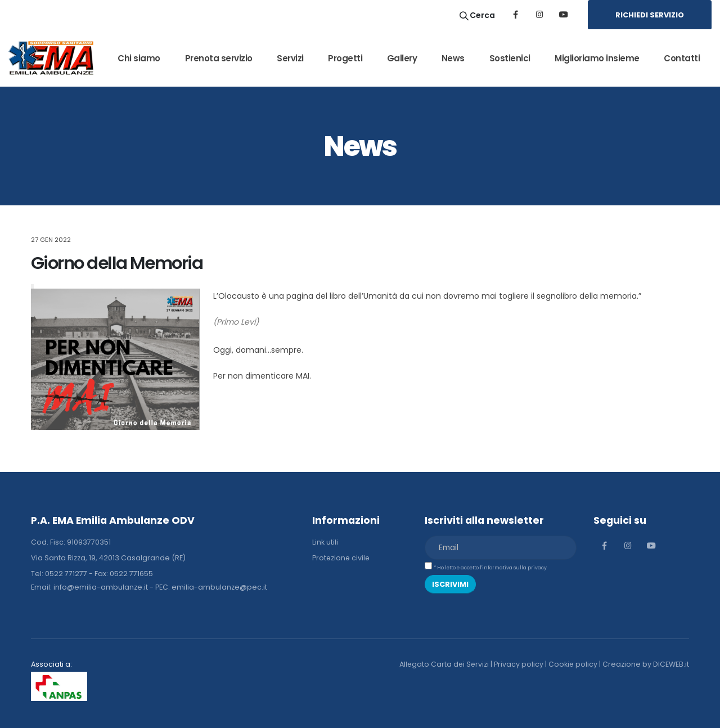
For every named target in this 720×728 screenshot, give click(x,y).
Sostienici (510, 58)
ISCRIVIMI (450, 584)
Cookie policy (573, 664)
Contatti (682, 58)
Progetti (345, 58)
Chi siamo (139, 58)
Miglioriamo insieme (597, 58)
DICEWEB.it (671, 664)
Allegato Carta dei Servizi (443, 664)
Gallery (402, 58)
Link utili (325, 542)
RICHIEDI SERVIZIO (650, 15)
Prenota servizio (219, 58)
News (453, 58)
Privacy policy (518, 664)
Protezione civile (342, 558)
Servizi (290, 58)
